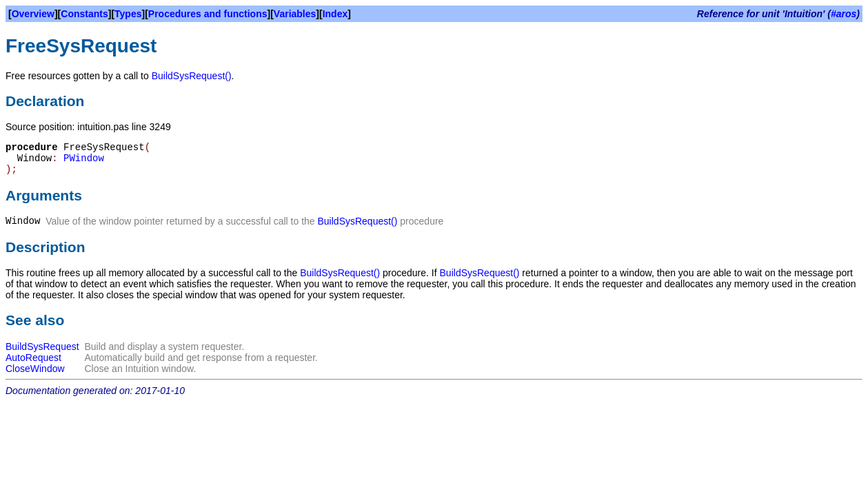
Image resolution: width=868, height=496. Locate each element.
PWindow (84, 158)
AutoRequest (33, 358)
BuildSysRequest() (192, 76)
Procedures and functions (208, 14)
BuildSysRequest (42, 347)
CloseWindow (35, 369)
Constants (84, 14)
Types (128, 14)
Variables (295, 14)
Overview (33, 14)
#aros (844, 14)
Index (335, 14)
